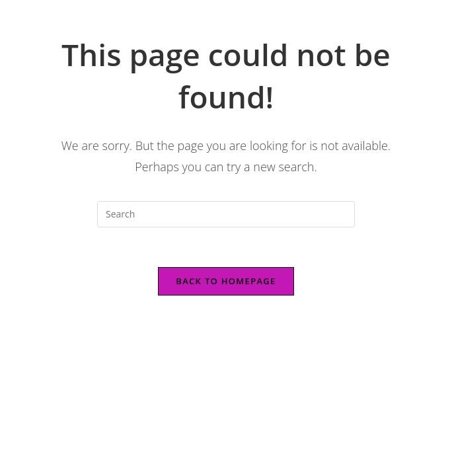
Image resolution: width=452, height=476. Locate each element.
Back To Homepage (226, 281)
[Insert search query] (226, 214)
